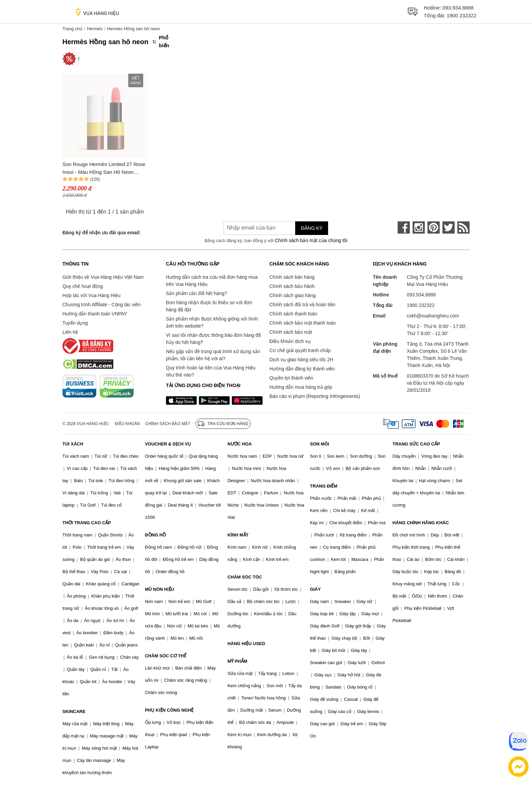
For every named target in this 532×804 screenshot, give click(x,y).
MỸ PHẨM (237, 661)
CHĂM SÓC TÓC (245, 577)
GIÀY (316, 589)
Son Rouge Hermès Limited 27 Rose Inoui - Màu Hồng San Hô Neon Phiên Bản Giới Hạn (104, 169)
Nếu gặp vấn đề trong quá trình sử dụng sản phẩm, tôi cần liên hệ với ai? (213, 355)
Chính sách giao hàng (292, 295)
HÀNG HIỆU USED (246, 644)
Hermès (95, 29)
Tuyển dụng (75, 323)
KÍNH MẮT (238, 535)
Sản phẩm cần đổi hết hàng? (196, 293)
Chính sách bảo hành (292, 286)
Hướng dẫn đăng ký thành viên (302, 369)
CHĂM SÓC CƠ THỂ (166, 656)
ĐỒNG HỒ (155, 535)
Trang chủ (72, 29)
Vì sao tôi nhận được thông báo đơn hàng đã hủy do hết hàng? (213, 339)
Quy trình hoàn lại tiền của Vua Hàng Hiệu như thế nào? (211, 371)
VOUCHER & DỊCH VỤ (168, 444)
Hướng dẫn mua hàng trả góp (301, 387)
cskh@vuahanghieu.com (433, 316)
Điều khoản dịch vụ (290, 341)
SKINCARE (74, 711)
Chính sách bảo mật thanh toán (303, 323)
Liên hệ (70, 332)
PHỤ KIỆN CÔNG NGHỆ (169, 710)
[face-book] (404, 227)
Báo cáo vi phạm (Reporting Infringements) (315, 396)
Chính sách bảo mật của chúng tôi (311, 240)
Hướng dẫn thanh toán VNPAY (95, 314)
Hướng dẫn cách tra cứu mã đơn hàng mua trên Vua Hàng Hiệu (212, 281)
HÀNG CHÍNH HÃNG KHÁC (421, 523)
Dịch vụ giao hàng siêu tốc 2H (301, 360)
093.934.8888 (458, 8)
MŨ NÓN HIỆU (159, 589)
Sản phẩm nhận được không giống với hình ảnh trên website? (212, 322)
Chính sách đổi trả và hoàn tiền (302, 305)
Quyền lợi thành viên (291, 378)
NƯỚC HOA (239, 444)
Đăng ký (312, 228)
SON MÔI (320, 444)
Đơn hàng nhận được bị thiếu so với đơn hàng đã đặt (209, 306)
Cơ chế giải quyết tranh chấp (300, 350)
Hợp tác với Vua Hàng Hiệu (91, 295)
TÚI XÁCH (73, 444)
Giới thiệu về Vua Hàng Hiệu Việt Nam (103, 277)
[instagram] (419, 227)
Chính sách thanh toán (293, 314)
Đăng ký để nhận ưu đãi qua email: (102, 233)
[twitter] (449, 227)
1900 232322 (461, 15)
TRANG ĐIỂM (324, 486)
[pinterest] (434, 227)
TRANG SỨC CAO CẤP (416, 444)
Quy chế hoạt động (83, 286)
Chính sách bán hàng (292, 277)
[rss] (463, 227)
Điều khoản (128, 424)
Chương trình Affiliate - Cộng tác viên (101, 305)
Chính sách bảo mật (291, 332)
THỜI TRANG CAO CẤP (87, 523)
